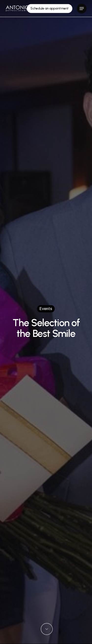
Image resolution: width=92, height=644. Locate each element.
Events (46, 308)
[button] (82, 9)
